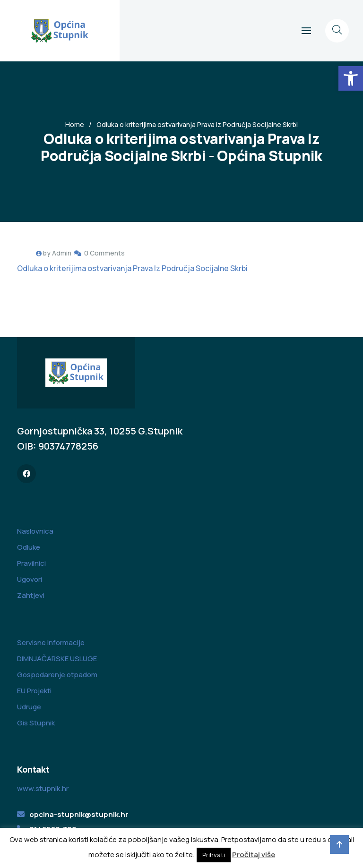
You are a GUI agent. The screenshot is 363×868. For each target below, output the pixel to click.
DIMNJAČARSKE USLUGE (57, 659)
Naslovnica (35, 531)
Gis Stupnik (36, 723)
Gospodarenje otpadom (57, 675)
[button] (351, 78)
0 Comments (104, 253)
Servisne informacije (51, 642)
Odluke (29, 547)
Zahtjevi (31, 595)
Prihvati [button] (214, 855)
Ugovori (30, 579)
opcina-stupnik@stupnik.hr (79, 814)
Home (75, 124)
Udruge (29, 707)
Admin (62, 253)
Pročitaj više (254, 855)
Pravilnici (31, 563)
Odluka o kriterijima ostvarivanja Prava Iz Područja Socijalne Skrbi (132, 268)
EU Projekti (34, 691)
